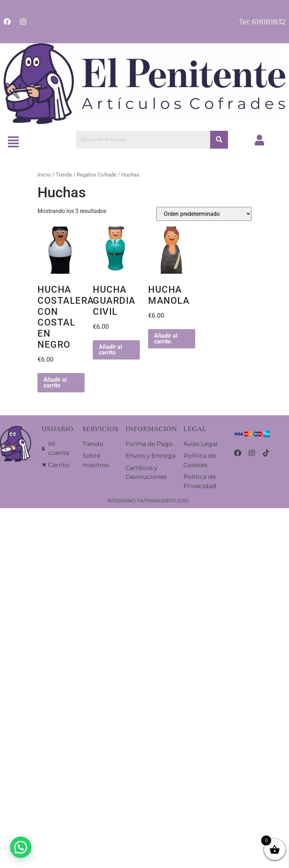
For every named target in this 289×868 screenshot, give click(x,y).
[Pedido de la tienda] (204, 214)
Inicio (44, 175)
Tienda (64, 175)
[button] (14, 142)
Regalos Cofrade (97, 175)
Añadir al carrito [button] (55, 383)
